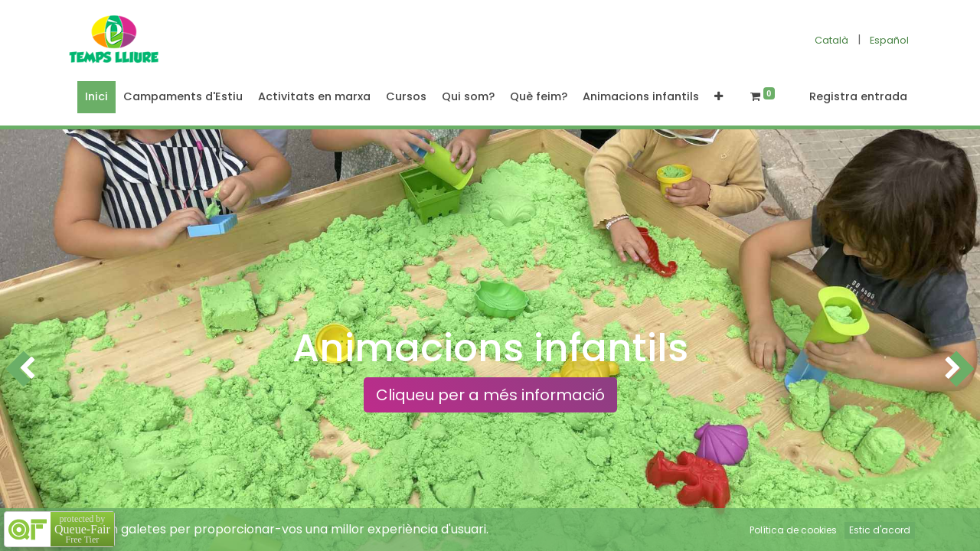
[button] (719, 97)
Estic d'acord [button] (880, 530)
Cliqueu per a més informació (490, 395)
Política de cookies (793, 530)
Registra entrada (858, 96)
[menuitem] (96, 97)
